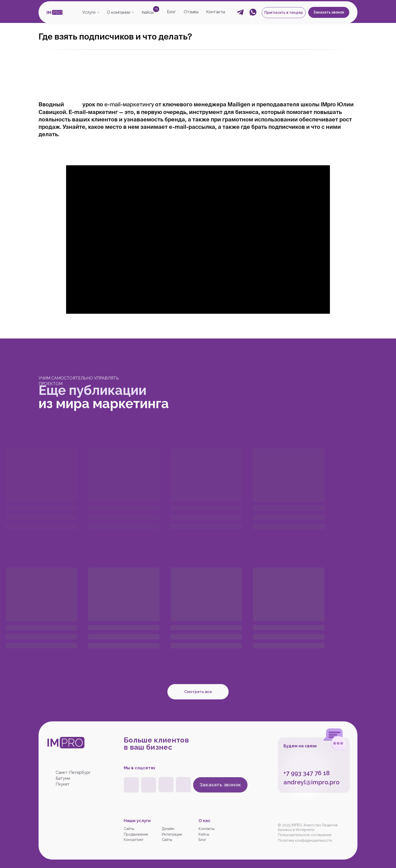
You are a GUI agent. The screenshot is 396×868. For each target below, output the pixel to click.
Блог (171, 12)
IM (49, 12)
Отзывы (191, 12)
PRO (58, 12)
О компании (119, 12)
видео (74, 104)
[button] (284, 13)
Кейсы (148, 12)
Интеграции (172, 834)
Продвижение (136, 834)
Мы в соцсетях (140, 768)
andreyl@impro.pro (311, 782)
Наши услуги (137, 821)
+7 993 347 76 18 (307, 773)
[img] (166, 784)
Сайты (129, 829)
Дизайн (168, 829)
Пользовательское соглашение (305, 835)
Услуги (89, 12)
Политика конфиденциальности (305, 840)
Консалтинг (134, 840)
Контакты (216, 12)
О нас (205, 821)
